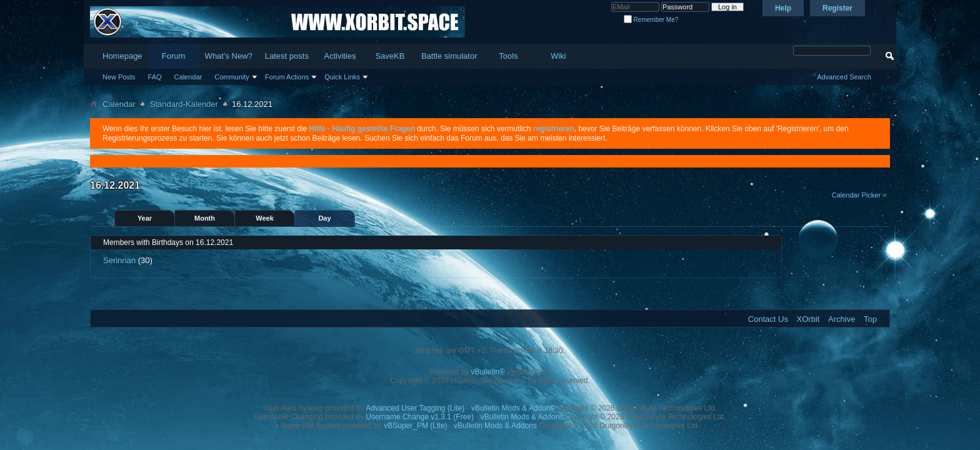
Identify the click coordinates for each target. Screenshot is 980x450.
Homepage (122, 56)
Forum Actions (287, 77)
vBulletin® (488, 372)
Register (837, 8)
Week (265, 218)
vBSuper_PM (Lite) (415, 426)
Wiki (558, 56)
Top (870, 319)
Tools (508, 56)
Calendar (188, 77)
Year (145, 218)
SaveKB (390, 56)
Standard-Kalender (184, 104)
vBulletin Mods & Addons (513, 408)
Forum (174, 56)
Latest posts (287, 56)
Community (232, 77)
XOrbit (808, 319)
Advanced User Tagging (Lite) (415, 408)
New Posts (119, 77)
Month (205, 218)
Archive (842, 319)
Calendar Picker (856, 195)
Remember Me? (651, 20)
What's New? (229, 56)
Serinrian (119, 260)
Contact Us (768, 319)
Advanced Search (844, 77)
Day (324, 218)
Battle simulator (449, 56)
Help (783, 8)
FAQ (155, 77)
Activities (340, 56)
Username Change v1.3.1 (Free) (420, 417)
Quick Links (342, 77)
